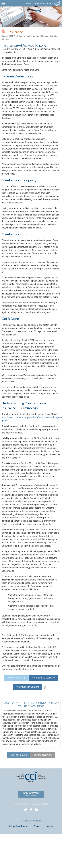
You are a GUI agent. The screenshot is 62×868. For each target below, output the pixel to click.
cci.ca (50, 826)
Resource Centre (43, 3)
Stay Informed (31, 794)
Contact (28, 3)
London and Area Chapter (37, 36)
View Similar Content (28, 687)
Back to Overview (43, 755)
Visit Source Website (43, 678)
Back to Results (18, 755)
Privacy (37, 826)
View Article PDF (16, 678)
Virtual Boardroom (18, 826)
